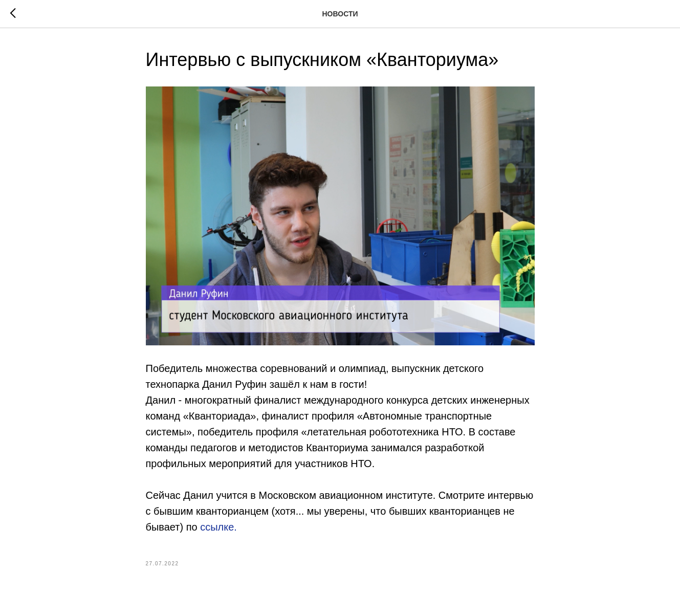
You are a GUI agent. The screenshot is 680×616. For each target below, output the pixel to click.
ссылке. (218, 527)
